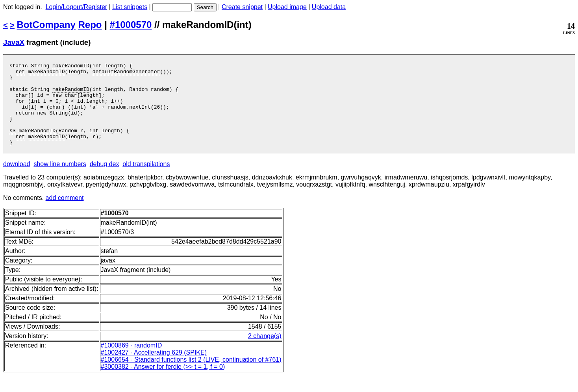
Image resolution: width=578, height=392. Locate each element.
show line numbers (60, 180)
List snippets (130, 7)
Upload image (287, 7)
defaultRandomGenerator (126, 74)
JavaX (14, 42)
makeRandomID (71, 67)
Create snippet (242, 7)
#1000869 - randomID (132, 362)
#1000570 (131, 25)
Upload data (329, 7)
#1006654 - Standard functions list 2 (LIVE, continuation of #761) (191, 376)
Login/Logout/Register (77, 7)
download (17, 180)
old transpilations (146, 180)
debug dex (105, 180)
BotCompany (46, 25)
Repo (90, 25)
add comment (65, 214)
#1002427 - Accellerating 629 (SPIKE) (154, 369)
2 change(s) (265, 352)
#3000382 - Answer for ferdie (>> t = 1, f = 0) (163, 383)
